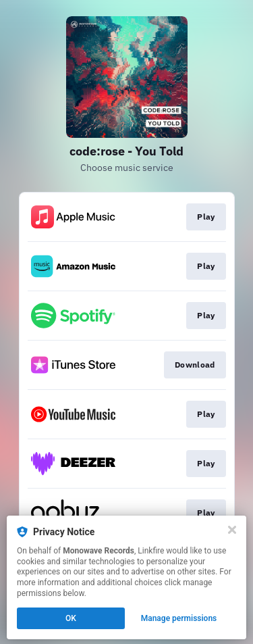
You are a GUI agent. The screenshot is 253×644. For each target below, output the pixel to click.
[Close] (232, 530)
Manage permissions (179, 618)
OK (71, 618)
